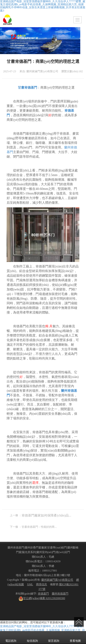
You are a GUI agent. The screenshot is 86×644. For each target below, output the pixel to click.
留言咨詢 (54, 638)
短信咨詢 (32, 638)
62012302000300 (42, 598)
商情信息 (42, 584)
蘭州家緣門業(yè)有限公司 (57, 580)
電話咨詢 (11, 638)
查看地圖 (75, 638)
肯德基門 (43, 594)
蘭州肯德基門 (60, 594)
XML (30, 584)
